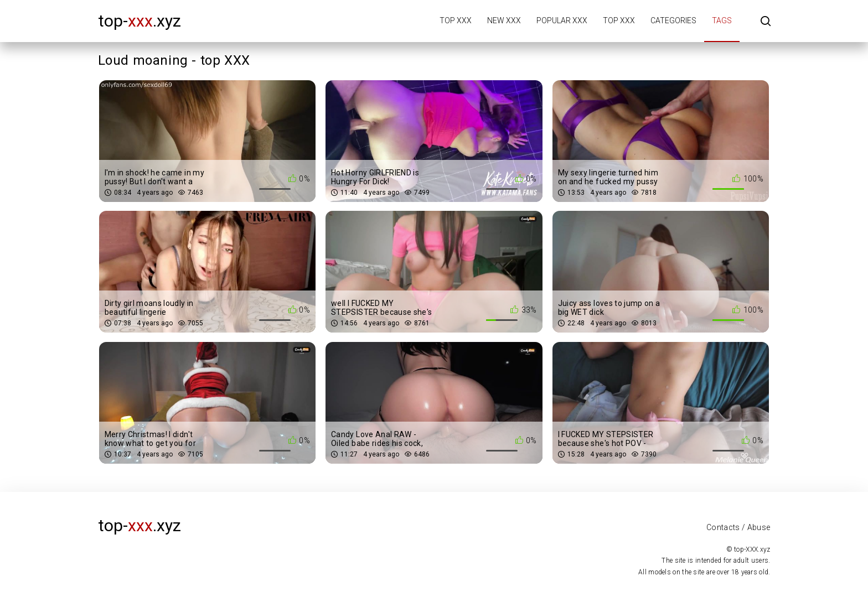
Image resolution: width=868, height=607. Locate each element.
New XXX (504, 20)
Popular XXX (562, 20)
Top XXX (456, 20)
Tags (722, 20)
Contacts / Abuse (738, 527)
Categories (673, 20)
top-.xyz (139, 21)
